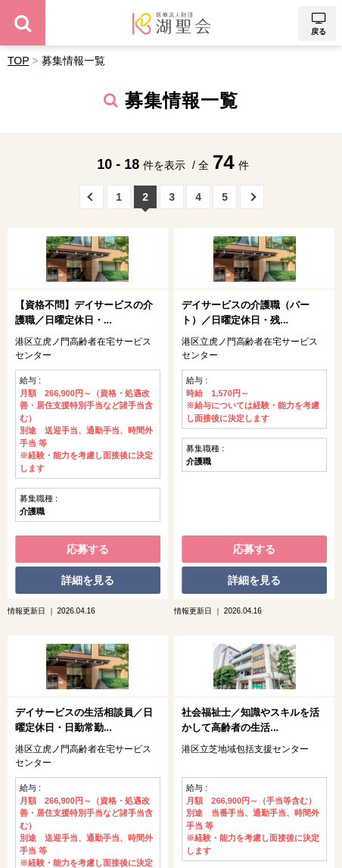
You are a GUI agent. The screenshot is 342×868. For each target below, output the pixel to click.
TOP (18, 61)
